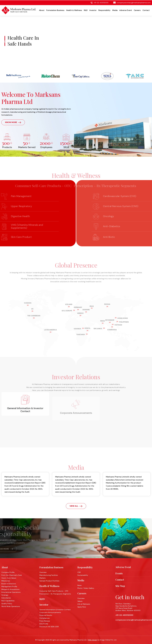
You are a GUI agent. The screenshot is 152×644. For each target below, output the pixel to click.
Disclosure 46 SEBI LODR (49, 627)
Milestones (6, 581)
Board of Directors (9, 584)
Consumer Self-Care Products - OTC (54, 591)
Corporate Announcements (50, 612)
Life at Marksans (84, 604)
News (80, 585)
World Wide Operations (11, 606)
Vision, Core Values (9, 578)
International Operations (11, 592)
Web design (93, 640)
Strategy (5, 595)
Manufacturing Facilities (49, 575)
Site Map (120, 586)
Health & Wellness (49, 586)
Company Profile (8, 572)
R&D (42, 599)
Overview (43, 572)
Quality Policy (7, 604)
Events (119, 573)
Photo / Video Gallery (86, 588)
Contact (146, 10)
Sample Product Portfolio (49, 581)
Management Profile (9, 586)
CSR (79, 572)
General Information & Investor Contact (55, 610)
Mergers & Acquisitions (10, 589)
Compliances (45, 618)
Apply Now (82, 607)
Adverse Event (126, 10)
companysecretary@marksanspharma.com (134, 2)
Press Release (45, 621)
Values (80, 601)
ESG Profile (44, 624)
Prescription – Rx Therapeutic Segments (55, 594)
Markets (43, 578)
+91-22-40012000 (101, 2)
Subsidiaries (6, 598)
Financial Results (46, 615)
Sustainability (83, 575)
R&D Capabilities (8, 601)
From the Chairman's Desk (12, 575)
